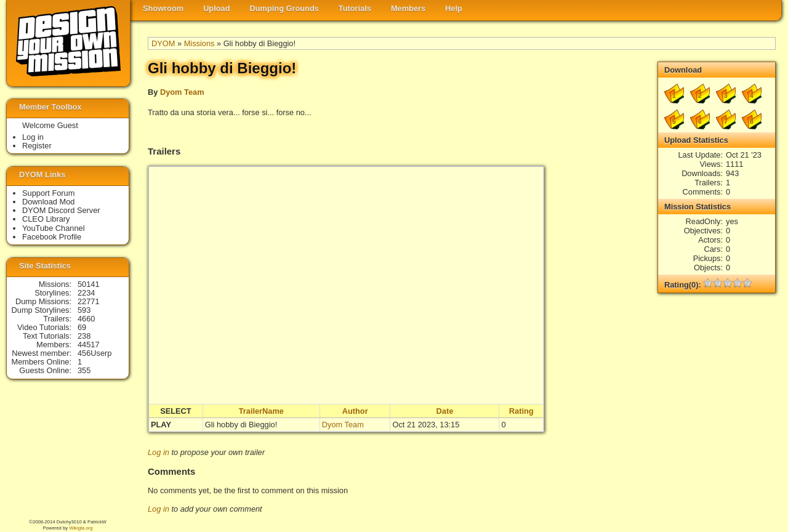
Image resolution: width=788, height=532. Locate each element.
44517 (89, 345)
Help (454, 8)
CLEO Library (46, 219)
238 (84, 336)
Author (355, 411)
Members (408, 8)
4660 (86, 319)
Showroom (163, 8)
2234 (86, 293)
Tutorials (355, 8)
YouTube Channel (54, 228)
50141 (89, 284)
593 (84, 310)
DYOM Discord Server (61, 210)
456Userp (95, 353)
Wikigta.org (81, 528)
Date (445, 411)
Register (37, 146)
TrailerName (261, 411)
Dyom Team (182, 92)
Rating (521, 411)
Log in (159, 452)
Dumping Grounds (284, 8)
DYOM (163, 43)
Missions (199, 43)
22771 (89, 301)
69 (82, 327)
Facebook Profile (52, 237)
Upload (216, 8)
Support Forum (48, 193)
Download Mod (48, 202)
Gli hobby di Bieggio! (241, 425)
